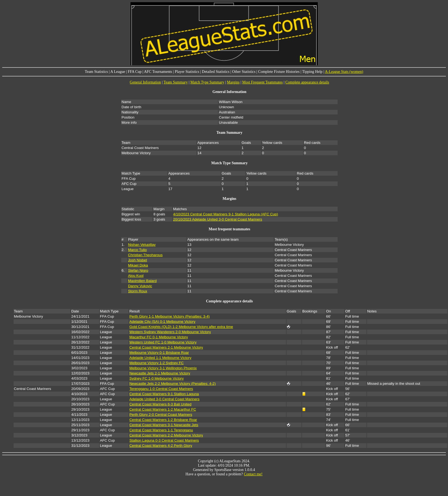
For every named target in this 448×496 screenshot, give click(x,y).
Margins (233, 82)
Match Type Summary (207, 82)
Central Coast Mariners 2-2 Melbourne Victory (166, 435)
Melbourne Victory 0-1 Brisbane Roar (159, 353)
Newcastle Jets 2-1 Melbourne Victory (160, 373)
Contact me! (253, 474)
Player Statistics (187, 72)
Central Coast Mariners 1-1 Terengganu (161, 430)
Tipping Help (312, 72)
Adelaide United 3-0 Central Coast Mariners (164, 399)
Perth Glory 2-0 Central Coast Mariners (161, 415)
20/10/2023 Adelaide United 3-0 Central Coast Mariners (218, 219)
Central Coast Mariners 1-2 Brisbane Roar (163, 420)
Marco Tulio (137, 250)
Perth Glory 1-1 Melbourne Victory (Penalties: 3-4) (169, 316)
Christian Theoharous (145, 255)
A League (118, 72)
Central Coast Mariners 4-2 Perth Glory (161, 446)
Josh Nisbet (138, 260)
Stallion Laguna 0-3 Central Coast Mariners (164, 440)
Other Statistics (244, 72)
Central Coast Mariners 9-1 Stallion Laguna (164, 394)
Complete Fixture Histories (279, 72)
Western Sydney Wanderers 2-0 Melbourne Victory (170, 332)
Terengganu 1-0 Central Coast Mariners (161, 389)
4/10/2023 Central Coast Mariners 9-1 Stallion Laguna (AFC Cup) (226, 214)
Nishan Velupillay (142, 245)
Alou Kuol (136, 276)
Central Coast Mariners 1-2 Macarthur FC (163, 409)
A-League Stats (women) (344, 72)
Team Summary (176, 82)
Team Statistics (96, 72)
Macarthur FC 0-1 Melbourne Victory (159, 337)
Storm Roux (138, 291)
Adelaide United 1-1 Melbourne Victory (160, 358)
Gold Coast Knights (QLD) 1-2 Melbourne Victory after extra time (181, 327)
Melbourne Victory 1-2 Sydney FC (157, 363)
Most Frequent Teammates (262, 82)
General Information (145, 82)
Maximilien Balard (142, 281)
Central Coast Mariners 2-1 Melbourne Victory (166, 347)
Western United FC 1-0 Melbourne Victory (163, 342)
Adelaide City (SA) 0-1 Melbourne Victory (162, 322)
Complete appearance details (307, 82)
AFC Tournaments (158, 72)
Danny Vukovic (140, 286)
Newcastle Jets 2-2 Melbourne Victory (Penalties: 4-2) (173, 384)
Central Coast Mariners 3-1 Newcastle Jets (164, 425)
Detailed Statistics (216, 72)
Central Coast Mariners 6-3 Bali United (160, 404)
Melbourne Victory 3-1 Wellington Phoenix (163, 368)
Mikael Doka (138, 265)
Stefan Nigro (138, 270)
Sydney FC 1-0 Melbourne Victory (157, 378)
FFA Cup (135, 72)
